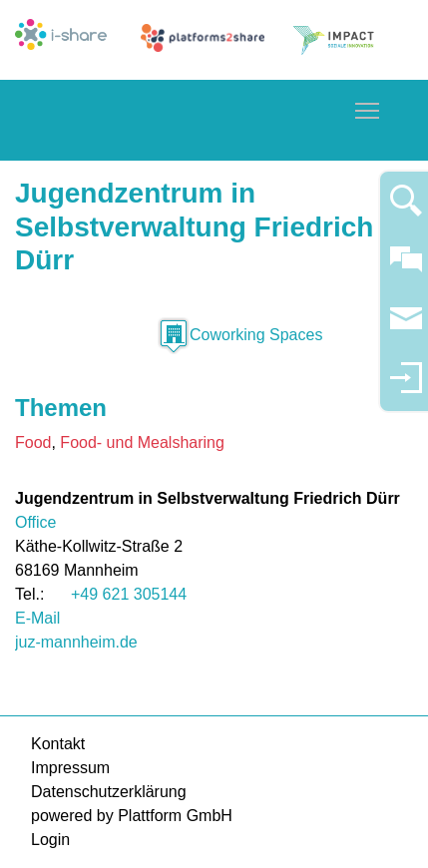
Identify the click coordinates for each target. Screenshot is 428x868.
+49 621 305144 (129, 594)
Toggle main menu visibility (368, 107)
